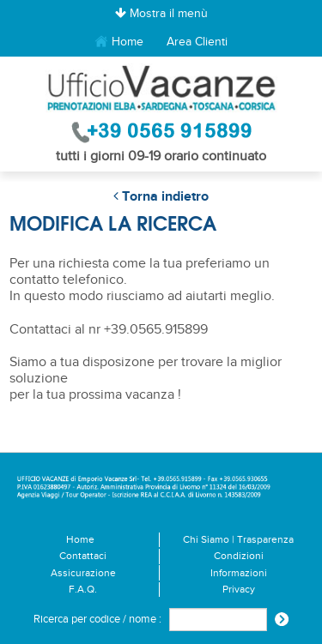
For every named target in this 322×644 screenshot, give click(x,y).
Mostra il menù (161, 14)
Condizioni (239, 556)
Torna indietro (161, 197)
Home (119, 42)
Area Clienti (197, 42)
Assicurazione (83, 573)
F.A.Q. (83, 590)
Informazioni (239, 573)
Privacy (239, 590)
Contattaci (83, 556)
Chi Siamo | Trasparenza (238, 540)
